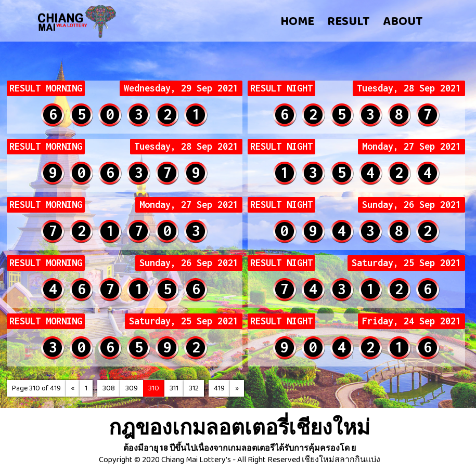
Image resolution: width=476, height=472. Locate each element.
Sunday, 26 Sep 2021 (411, 205)
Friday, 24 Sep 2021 (411, 321)
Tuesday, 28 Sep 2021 (409, 88)
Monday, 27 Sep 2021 (411, 147)
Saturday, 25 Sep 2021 (406, 263)
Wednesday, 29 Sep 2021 (181, 88)
